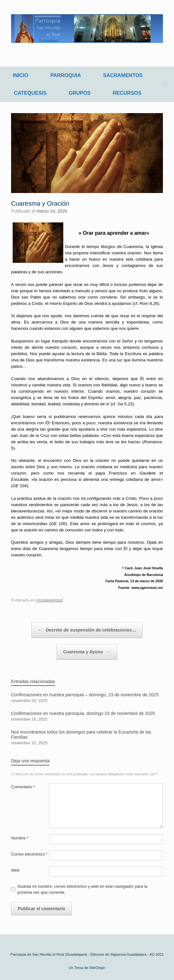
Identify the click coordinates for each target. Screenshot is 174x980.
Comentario (23, 787)
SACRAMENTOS (123, 75)
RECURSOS (127, 93)
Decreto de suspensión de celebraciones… (87, 630)
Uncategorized (49, 600)
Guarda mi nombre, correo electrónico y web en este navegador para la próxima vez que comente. (82, 889)
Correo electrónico (29, 854)
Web (15, 870)
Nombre (20, 838)
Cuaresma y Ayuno (87, 652)
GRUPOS (80, 93)
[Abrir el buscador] (165, 84)
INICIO (20, 75)
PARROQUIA (66, 75)
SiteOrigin (97, 968)
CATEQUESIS (30, 93)
